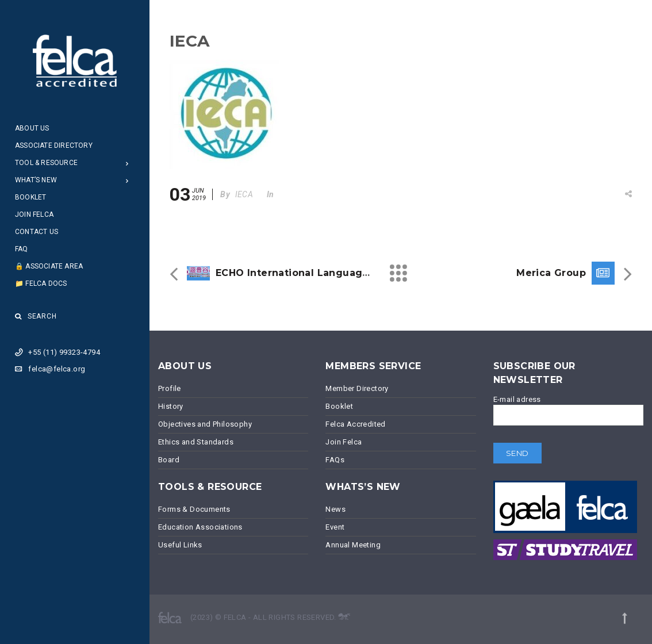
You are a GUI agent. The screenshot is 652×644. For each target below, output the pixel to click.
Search (36, 316)
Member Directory (357, 388)
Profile (170, 388)
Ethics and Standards (196, 442)
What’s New (36, 180)
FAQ (22, 249)
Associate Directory (54, 145)
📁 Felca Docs (41, 283)
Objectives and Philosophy (205, 424)
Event (335, 527)
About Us (32, 128)
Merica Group (551, 273)
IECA (244, 194)
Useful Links (180, 545)
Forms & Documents (194, 509)
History (171, 406)
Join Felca (34, 214)
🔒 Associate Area (49, 266)
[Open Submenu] (127, 163)
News (335, 509)
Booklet (30, 197)
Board (169, 460)
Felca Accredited (355, 424)
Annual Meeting (353, 545)
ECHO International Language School (312, 273)
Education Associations (200, 527)
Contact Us (37, 232)
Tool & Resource (46, 163)
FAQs (335, 460)
